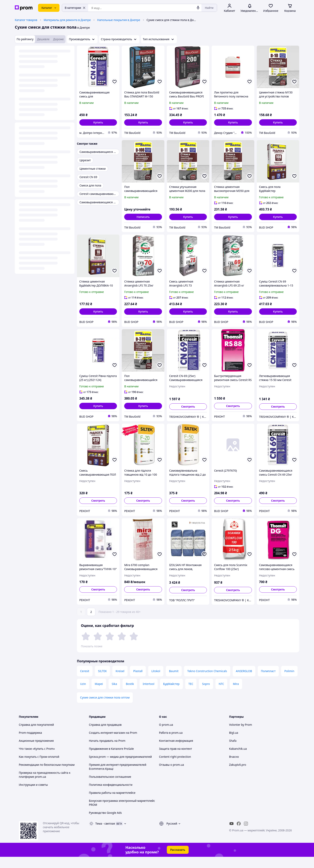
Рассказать (178, 861)
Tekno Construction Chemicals (207, 682)
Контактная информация (176, 752)
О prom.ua (166, 736)
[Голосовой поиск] (198, 8)
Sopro (206, 695)
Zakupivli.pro (238, 776)
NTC (221, 695)
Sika (114, 695)
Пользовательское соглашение (110, 788)
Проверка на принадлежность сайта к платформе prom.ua (45, 786)
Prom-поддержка (30, 744)
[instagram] (246, 835)
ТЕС (191, 695)
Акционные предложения (36, 752)
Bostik (130, 695)
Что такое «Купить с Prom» (37, 760)
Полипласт (268, 682)
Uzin (83, 695)
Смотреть (188, 406)
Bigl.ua (234, 744)
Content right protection (175, 768)
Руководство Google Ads (105, 824)
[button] (98, 122)
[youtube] (231, 835)
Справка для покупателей (36, 736)
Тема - (105, 835)
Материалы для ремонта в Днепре (67, 20)
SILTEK (103, 682)
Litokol (156, 682)
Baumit (174, 682)
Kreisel (120, 682)
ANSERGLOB (244, 682)
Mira (236, 695)
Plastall (138, 682)
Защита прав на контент (176, 760)
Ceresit (85, 682)
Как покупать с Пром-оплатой (39, 768)
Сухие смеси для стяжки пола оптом (105, 709)
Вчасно (234, 768)
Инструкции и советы (33, 796)
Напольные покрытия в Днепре (119, 20)
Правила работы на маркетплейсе (112, 804)
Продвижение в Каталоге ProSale (111, 760)
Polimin (289, 682)
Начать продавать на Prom (107, 752)
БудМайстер (171, 695)
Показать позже (92, 646)
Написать (143, 217)
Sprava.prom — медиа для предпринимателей (120, 768)
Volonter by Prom (241, 736)
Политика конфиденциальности (111, 796)
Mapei (99, 695)
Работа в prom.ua (171, 744)
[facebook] (239, 835)
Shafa (233, 752)
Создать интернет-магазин (107, 744)
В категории (75, 8)
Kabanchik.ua (238, 760)
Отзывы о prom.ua (172, 776)
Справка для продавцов (105, 736)
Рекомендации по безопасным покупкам (47, 776)
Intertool (149, 695)
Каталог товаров (26, 20)
